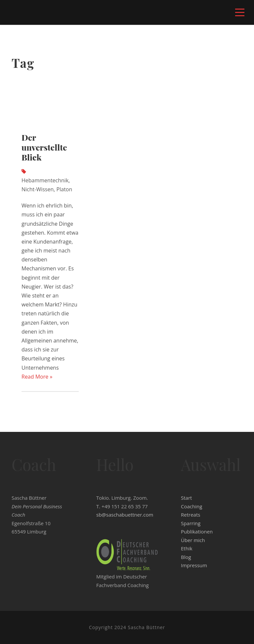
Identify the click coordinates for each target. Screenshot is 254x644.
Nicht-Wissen (38, 189)
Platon (64, 189)
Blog (186, 557)
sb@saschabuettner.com (125, 515)
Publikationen (197, 531)
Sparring (191, 523)
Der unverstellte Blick (44, 147)
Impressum (194, 565)
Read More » (37, 377)
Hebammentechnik (45, 180)
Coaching (191, 506)
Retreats (190, 515)
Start (186, 498)
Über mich (193, 540)
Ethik (187, 548)
